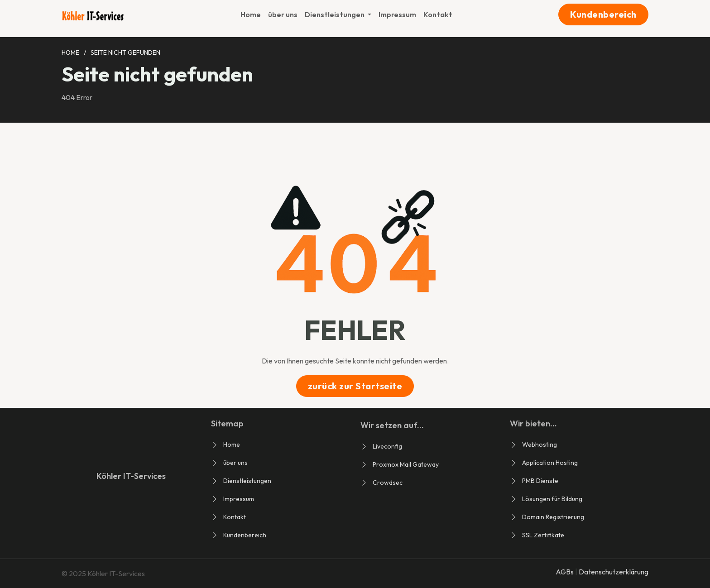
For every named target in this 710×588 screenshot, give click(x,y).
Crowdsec (388, 483)
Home (251, 14)
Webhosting (540, 445)
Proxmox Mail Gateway (406, 464)
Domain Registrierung (553, 517)
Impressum (397, 14)
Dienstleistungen (247, 481)
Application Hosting (550, 463)
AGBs (565, 572)
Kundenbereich (603, 14)
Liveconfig (387, 446)
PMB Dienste (540, 481)
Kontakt (438, 14)
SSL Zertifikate (543, 535)
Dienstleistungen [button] (335, 14)
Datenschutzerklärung (614, 572)
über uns (283, 14)
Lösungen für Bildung (552, 499)
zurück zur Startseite (355, 386)
